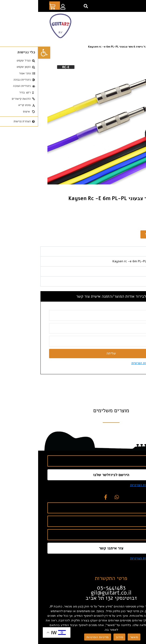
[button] (48, 6)
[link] (6, 53)
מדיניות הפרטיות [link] (104, 363)
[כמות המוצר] (138, 234)
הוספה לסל (114, 234)
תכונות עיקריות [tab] (130, 281)
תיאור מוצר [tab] (133, 251)
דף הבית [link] (139, 47)
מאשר (96, 637)
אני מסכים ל (112, 363)
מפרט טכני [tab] (134, 271)
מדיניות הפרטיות (59, 637)
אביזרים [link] (118, 47)
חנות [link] (128, 47)
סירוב (81, 637)
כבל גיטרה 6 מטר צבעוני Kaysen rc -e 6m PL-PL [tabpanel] (108, 261)
